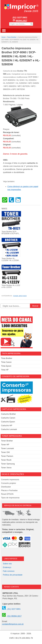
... (12, 616)
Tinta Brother (7, 358)
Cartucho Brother (8, 414)
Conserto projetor (9, 483)
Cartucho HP (7, 426)
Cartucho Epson (8, 422)
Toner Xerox (6, 468)
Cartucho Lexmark (9, 429)
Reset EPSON (7, 494)
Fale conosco (9, 571)
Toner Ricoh (6, 460)
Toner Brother (12, 37)
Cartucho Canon (8, 418)
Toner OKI (5, 452)
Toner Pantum (7, 456)
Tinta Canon (6, 362)
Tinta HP (5, 370)
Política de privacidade (13, 575)
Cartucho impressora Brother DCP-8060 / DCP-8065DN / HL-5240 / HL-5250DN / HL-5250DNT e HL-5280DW (21, 56)
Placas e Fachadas (9, 490)
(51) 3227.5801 (20, 17)
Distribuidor (6, 487)
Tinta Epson (6, 366)
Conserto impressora (10, 480)
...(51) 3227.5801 (11, 609)
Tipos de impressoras (10, 498)
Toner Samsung (8, 464)
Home (3, 37)
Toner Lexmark (7, 448)
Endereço (7, 567)
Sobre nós (7, 564)
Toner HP (5, 445)
